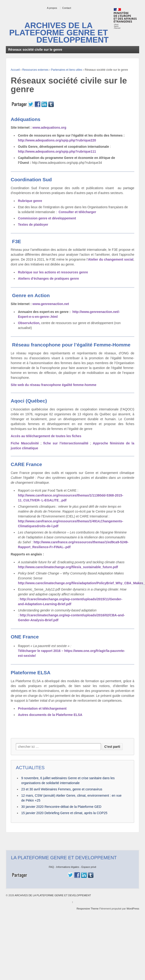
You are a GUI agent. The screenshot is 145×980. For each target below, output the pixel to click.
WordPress (133, 909)
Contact (67, 8)
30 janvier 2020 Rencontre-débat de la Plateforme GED (61, 807)
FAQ (51, 867)
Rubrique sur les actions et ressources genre (53, 272)
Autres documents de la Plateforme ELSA (50, 715)
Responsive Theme (88, 909)
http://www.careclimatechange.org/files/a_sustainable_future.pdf (68, 567)
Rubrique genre (30, 201)
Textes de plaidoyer (33, 225)
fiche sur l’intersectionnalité (66, 443)
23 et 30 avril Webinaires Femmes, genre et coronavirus (62, 789)
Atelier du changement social (111, 259)
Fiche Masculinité (25, 443)
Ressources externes (35, 70)
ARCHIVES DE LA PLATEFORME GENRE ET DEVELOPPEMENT (59, 33)
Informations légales (68, 867)
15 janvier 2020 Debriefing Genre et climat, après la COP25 (64, 813)
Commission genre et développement (47, 218)
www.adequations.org (49, 128)
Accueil (15, 70)
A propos (52, 8)
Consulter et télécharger (77, 212)
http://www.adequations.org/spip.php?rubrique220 (57, 140)
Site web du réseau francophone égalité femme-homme (54, 385)
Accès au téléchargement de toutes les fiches (46, 436)
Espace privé (89, 867)
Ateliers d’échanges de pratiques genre (48, 279)
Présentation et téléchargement (42, 708)
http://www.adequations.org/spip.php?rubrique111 (57, 151)
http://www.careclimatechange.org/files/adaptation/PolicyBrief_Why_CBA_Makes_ (81, 583)
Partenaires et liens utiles (67, 70)
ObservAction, (29, 323)
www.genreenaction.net (50, 304)
